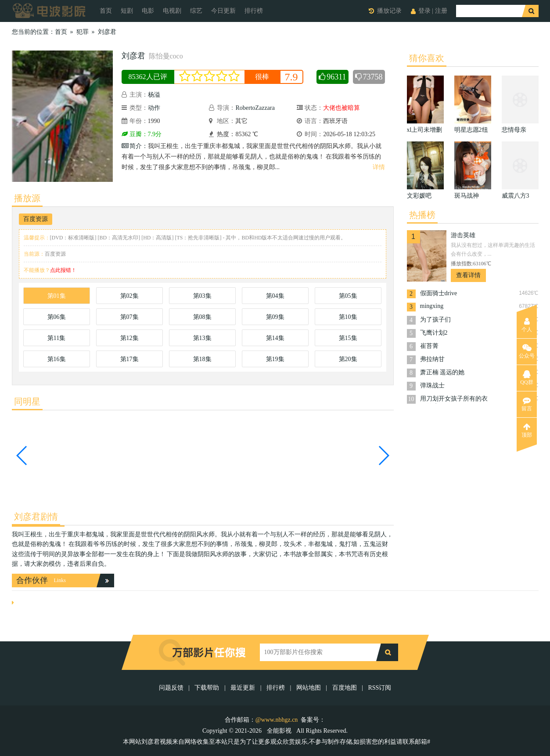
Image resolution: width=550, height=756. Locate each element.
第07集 (129, 317)
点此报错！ (63, 270)
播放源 (27, 198)
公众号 (527, 351)
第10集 (348, 317)
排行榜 (254, 11)
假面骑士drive (439, 293)
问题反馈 (172, 688)
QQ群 (527, 378)
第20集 (348, 359)
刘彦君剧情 (36, 517)
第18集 (202, 359)
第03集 (202, 296)
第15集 (348, 338)
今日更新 (223, 11)
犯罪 (83, 32)
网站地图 (309, 688)
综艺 (196, 11)
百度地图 (345, 688)
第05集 (348, 296)
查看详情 (468, 275)
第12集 (129, 338)
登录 (424, 11)
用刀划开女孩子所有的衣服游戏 (454, 400)
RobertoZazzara (256, 108)
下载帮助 (207, 688)
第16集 (57, 359)
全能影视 (280, 731)
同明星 (27, 402)
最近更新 (243, 688)
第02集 (129, 296)
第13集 (202, 338)
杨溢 (155, 95)
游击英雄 (463, 235)
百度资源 (36, 219)
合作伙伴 (32, 580)
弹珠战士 (432, 385)
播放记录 (389, 11)
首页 (106, 11)
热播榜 (422, 215)
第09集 (275, 317)
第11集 (56, 338)
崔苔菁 (429, 346)
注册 (441, 11)
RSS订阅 (379, 688)
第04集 (275, 296)
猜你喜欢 (427, 58)
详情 (379, 167)
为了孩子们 (435, 320)
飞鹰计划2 (434, 333)
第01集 (57, 296)
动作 (154, 108)
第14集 (275, 338)
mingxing (432, 306)
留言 (527, 404)
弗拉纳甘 (432, 359)
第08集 (202, 317)
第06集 (57, 317)
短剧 (127, 11)
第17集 (129, 359)
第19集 (275, 359)
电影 (148, 11)
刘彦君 (107, 32)
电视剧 (172, 11)
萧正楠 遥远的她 (442, 372)
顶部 (527, 430)
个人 (527, 325)
